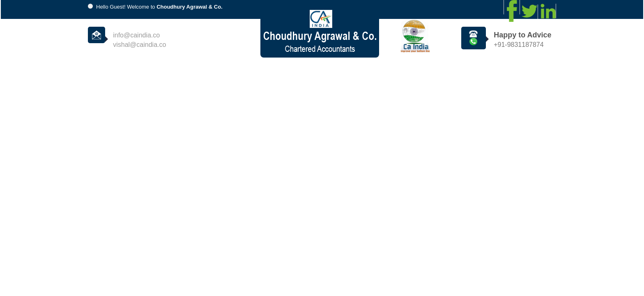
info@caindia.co (136, 35)
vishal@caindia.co (139, 45)
